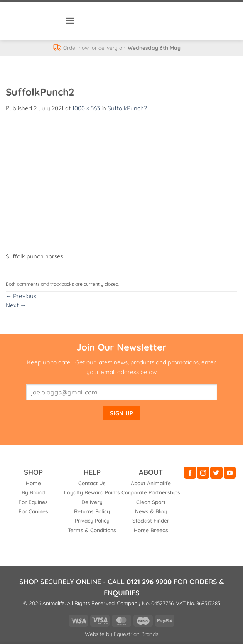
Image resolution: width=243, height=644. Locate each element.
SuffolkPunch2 (127, 108)
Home (33, 483)
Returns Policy (92, 511)
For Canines (33, 511)
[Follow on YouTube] (230, 473)
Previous (21, 296)
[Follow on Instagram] (203, 473)
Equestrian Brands (136, 634)
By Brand (33, 492)
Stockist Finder (151, 520)
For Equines (33, 502)
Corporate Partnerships (151, 492)
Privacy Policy (92, 520)
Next (16, 305)
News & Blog (151, 511)
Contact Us (92, 483)
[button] (70, 21)
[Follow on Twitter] (216, 473)
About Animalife (151, 483)
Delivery (92, 502)
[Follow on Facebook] (190, 473)
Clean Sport (151, 502)
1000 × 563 (86, 108)
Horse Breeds (151, 530)
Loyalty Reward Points (92, 492)
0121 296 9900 (149, 582)
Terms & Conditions (92, 530)
